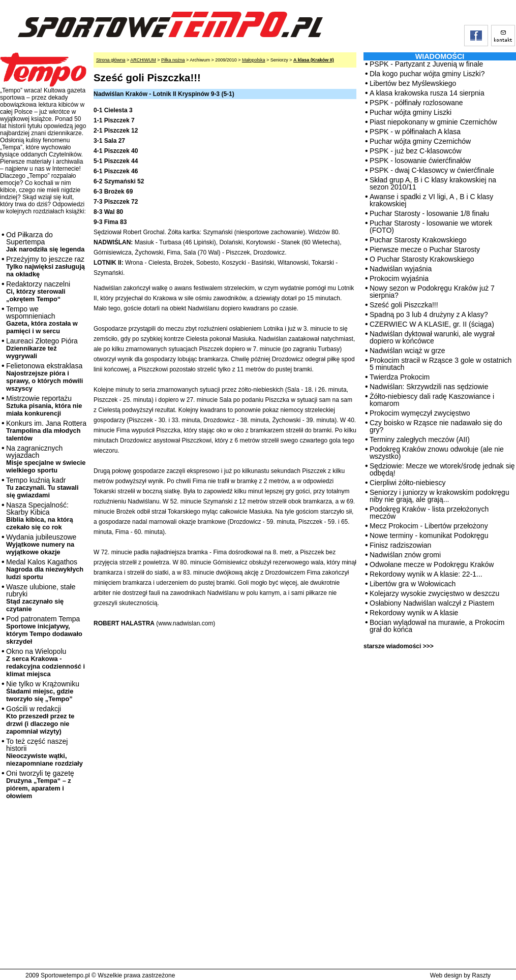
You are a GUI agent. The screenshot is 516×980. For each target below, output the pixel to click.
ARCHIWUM (143, 60)
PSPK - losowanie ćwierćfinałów (420, 161)
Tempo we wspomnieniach (42, 320)
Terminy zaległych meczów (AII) (420, 439)
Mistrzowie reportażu (44, 406)
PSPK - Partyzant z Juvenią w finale (426, 64)
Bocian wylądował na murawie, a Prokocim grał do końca (437, 626)
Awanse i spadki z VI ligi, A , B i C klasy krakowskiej (431, 200)
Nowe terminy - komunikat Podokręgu (429, 535)
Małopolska (254, 60)
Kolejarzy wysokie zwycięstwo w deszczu (434, 593)
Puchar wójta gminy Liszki (411, 112)
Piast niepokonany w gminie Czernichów (433, 122)
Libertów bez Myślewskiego (413, 83)
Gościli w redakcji (40, 720)
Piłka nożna (173, 60)
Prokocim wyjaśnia (399, 278)
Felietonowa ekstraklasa (44, 377)
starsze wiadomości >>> (399, 646)
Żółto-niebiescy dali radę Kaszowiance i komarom (432, 400)
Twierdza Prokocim (400, 377)
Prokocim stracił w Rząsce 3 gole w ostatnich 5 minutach (441, 364)
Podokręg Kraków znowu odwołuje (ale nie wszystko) (437, 453)
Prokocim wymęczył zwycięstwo (420, 413)
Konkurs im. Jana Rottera (46, 431)
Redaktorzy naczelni (38, 291)
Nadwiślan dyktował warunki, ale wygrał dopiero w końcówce (432, 337)
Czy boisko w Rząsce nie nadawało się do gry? (436, 426)
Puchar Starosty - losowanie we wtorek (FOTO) (431, 227)
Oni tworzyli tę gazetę (40, 784)
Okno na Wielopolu (45, 662)
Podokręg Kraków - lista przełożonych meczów (429, 513)
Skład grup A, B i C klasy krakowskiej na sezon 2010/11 (433, 183)
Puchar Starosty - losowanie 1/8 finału (429, 213)
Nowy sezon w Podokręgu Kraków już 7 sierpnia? (432, 292)
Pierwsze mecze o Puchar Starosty (425, 249)
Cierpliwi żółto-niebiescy (407, 483)
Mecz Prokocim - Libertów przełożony (429, 526)
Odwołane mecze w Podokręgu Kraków (432, 564)
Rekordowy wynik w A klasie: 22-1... (426, 574)
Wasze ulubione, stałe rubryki (41, 598)
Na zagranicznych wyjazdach (46, 459)
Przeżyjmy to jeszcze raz (45, 266)
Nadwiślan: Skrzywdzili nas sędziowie (429, 387)
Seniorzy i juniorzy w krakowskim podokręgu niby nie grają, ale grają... (439, 496)
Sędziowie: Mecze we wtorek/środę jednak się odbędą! (442, 469)
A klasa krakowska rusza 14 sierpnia (427, 93)
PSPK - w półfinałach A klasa (415, 132)
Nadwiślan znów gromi (405, 555)
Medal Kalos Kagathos (45, 569)
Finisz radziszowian (400, 545)
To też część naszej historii (44, 752)
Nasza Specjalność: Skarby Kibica (40, 516)
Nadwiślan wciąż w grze (407, 351)
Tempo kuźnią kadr (42, 487)
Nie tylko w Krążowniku (43, 691)
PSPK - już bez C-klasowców (416, 151)
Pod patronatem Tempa (44, 630)
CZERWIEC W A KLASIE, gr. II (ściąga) (432, 324)
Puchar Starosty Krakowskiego (418, 240)
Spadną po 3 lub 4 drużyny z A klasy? (429, 314)
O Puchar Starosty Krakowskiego (422, 259)
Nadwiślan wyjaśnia (401, 269)
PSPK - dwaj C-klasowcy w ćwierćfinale (432, 170)
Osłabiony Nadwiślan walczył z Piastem (432, 603)
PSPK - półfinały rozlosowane (416, 103)
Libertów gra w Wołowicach (413, 584)
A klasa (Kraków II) (314, 60)
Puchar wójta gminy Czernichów (420, 141)
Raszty (481, 975)
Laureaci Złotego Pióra (42, 348)
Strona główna (111, 60)
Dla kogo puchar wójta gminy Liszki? (427, 74)
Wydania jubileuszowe (41, 544)
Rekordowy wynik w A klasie (414, 613)
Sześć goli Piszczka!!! (404, 305)
